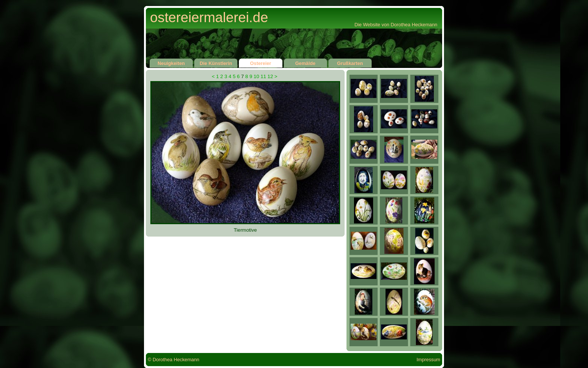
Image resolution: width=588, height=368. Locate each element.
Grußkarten (350, 62)
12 (270, 76)
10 (256, 76)
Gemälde (305, 62)
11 (263, 76)
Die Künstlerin (216, 62)
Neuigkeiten (171, 62)
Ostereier (260, 62)
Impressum (428, 360)
